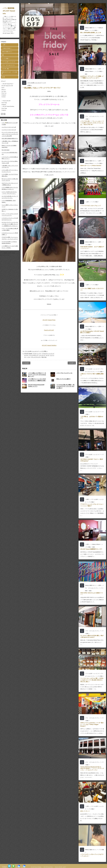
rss (2, 114)
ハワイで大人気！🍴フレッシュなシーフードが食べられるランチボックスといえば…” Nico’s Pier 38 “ (92, 123)
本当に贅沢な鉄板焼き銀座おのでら (10, 138)
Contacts (4, 97)
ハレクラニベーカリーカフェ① (9, 130)
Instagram (4, 95)
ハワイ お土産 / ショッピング (8, 62)
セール (48, 355)
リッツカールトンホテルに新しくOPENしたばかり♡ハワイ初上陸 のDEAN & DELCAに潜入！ (92, 680)
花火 (45, 357)
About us (4, 89)
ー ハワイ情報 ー (6, 58)
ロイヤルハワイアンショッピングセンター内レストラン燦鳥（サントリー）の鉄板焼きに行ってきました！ (10, 224)
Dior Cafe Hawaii (6, 150)
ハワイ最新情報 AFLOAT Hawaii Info (12, 11)
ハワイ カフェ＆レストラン (8, 65)
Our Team (4, 91)
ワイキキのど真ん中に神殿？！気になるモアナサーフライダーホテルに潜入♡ (65, 386)
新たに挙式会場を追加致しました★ (91, 33)
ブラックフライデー (36, 357)
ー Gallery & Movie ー (7, 48)
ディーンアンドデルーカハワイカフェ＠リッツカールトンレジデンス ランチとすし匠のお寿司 (10, 134)
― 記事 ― (4, 45)
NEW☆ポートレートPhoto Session (91, 166)
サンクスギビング (34, 355)
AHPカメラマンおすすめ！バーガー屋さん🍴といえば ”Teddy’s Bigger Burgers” (92, 724)
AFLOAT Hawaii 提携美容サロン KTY (91, 549)
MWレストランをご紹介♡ (63, 379)
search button (4, 114)
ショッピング (42, 355)
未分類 (3, 77)
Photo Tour (4, 93)
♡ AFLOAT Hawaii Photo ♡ (8, 84)
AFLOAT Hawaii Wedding (49, 345)
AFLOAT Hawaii (28, 354)
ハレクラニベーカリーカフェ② (9, 127)
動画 (3, 55)
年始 (43, 357)
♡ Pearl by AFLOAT (6, 101)
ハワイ (29, 357)
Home (3, 88)
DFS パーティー (85, 811)
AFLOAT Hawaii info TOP (7, 86)
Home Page (4, 103)
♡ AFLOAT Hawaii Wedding (8, 106)
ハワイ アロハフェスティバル (64, 373)
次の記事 (71, 363)
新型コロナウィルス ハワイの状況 (9, 73)
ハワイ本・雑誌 (5, 69)
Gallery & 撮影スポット (7, 52)
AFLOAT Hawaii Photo (49, 320)
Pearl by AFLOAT (49, 330)
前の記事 (27, 363)
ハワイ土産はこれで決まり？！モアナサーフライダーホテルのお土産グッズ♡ (37, 375)
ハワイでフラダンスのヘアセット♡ (91, 206)
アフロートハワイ (37, 354)
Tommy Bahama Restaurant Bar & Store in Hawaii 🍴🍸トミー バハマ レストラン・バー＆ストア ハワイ (92, 768)
